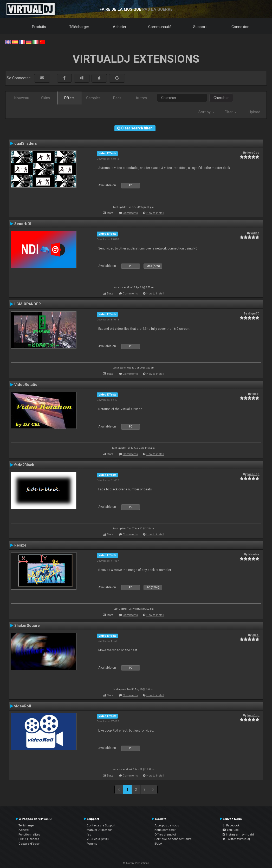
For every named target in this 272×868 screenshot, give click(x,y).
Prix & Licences (29, 839)
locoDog (253, 153)
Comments (130, 213)
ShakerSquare (27, 626)
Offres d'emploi (165, 834)
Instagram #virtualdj (239, 834)
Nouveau (22, 98)
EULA (158, 844)
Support (200, 27)
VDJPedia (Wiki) (98, 839)
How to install (155, 213)
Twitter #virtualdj (236, 839)
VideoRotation (27, 385)
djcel (256, 394)
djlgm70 (254, 313)
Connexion (240, 27)
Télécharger (79, 27)
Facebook (231, 825)
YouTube (231, 830)
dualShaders (26, 143)
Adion (255, 233)
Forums (92, 844)
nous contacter (165, 830)
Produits (39, 27)
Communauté (160, 27)
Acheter (120, 27)
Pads (117, 98)
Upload (254, 112)
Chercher (221, 98)
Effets (69, 98)
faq (89, 834)
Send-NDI (23, 224)
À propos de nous (167, 825)
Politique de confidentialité (173, 839)
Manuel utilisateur (99, 830)
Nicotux (254, 554)
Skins (46, 98)
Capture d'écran (30, 844)
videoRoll (23, 706)
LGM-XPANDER (28, 304)
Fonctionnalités (29, 834)
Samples (93, 98)
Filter (231, 112)
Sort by (206, 112)
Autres (141, 98)
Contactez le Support (101, 825)
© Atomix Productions (136, 863)
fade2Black (24, 465)
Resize (20, 545)
